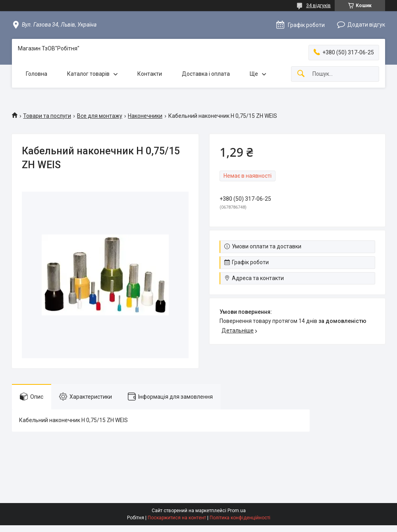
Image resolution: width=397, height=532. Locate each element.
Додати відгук (366, 25)
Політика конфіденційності (240, 518)
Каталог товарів (88, 74)
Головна (37, 74)
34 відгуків (318, 6)
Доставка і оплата (206, 74)
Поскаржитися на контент (177, 518)
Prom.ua (237, 511)
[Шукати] (301, 74)
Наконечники (145, 116)
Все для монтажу (100, 116)
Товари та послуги (47, 116)
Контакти (150, 74)
